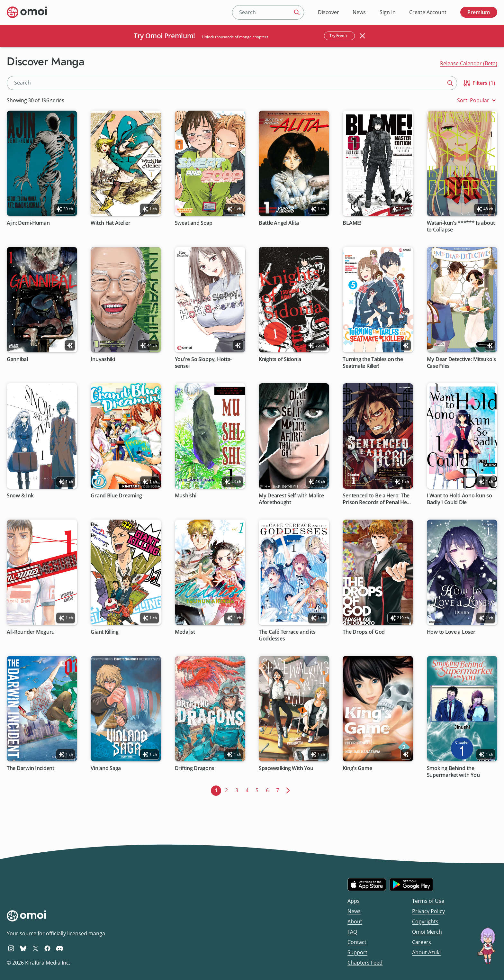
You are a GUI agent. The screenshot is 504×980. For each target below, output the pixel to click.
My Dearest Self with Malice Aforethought (291, 499)
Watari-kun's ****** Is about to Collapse (461, 226)
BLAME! (352, 223)
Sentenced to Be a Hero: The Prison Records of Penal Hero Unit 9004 (378, 499)
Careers (422, 942)
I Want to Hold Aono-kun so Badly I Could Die (459, 499)
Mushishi (186, 496)
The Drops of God (364, 632)
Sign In (388, 12)
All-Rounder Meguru (31, 632)
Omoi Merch (427, 932)
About (355, 921)
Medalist (185, 632)
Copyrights (425, 921)
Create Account (428, 12)
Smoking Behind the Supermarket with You (453, 772)
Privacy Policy (428, 911)
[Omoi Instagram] (11, 948)
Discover (328, 12)
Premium (479, 12)
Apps (354, 901)
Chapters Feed (365, 963)
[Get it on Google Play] (411, 885)
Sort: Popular (477, 100)
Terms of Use (428, 901)
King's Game (358, 768)
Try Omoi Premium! (164, 36)
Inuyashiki (103, 359)
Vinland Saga (106, 768)
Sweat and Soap (194, 223)
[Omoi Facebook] (47, 948)
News (359, 12)
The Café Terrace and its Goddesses (287, 635)
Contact (357, 942)
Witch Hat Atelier (111, 223)
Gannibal (17, 359)
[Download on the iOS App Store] (367, 885)
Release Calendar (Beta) (469, 63)
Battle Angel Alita (279, 223)
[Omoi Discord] (60, 948)
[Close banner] (363, 36)
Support (357, 952)
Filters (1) (479, 83)
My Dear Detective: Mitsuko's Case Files (461, 363)
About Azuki (426, 952)
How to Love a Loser (451, 632)
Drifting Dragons (195, 768)
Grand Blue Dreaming (117, 496)
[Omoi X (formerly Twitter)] (36, 948)
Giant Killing (105, 632)
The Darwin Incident (31, 768)
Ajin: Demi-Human (28, 223)
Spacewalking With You (286, 768)
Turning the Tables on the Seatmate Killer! (373, 363)
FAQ (352, 932)
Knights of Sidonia (280, 359)
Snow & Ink (20, 496)
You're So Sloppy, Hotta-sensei (203, 363)
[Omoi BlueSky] (23, 948)
